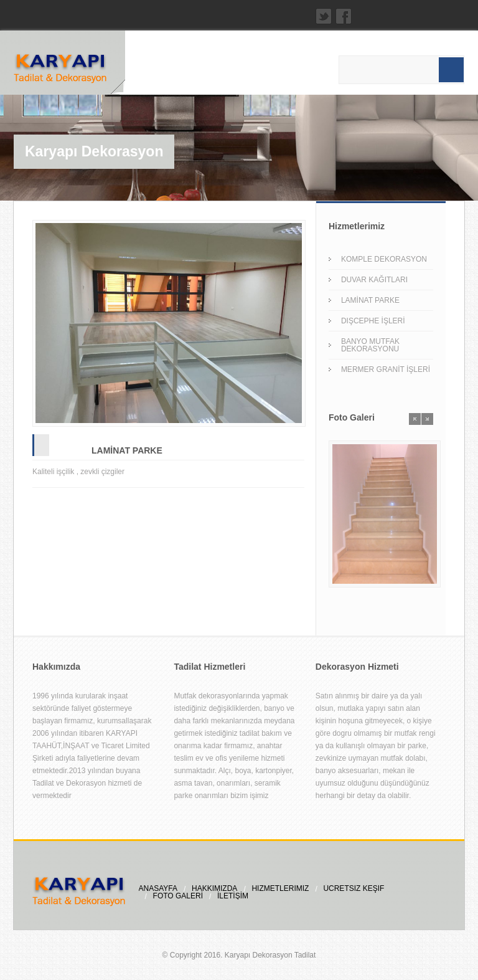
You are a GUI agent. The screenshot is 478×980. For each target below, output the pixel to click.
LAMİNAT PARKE (127, 450)
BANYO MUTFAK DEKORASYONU (370, 345)
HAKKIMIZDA (214, 888)
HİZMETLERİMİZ (280, 888)
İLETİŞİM (233, 896)
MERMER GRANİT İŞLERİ (386, 369)
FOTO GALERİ (178, 896)
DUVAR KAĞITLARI (374, 280)
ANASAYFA (158, 888)
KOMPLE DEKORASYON (384, 259)
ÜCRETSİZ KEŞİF (354, 888)
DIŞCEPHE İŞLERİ (373, 321)
